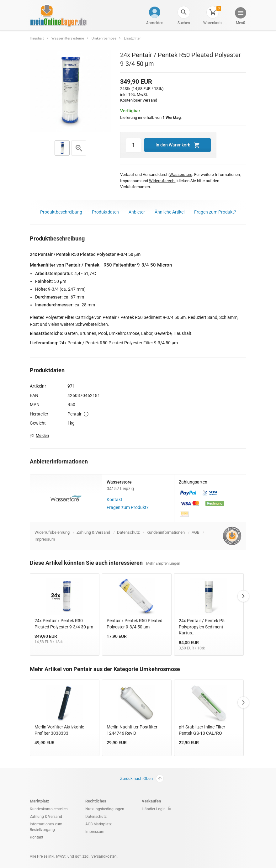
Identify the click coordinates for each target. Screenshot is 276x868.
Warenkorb (212, 23)
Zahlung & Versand (93, 532)
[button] (184, 12)
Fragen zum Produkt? (215, 212)
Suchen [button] (184, 23)
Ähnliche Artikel (170, 212)
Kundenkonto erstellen (49, 809)
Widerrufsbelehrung (52, 532)
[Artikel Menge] (133, 145)
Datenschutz (128, 532)
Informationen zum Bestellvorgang (46, 827)
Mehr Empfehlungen (163, 564)
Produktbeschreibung (61, 212)
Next (243, 596)
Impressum (45, 539)
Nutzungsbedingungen (105, 809)
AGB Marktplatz (98, 824)
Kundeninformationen (166, 532)
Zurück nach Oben (142, 778)
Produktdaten (105, 212)
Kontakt (114, 500)
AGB (196, 532)
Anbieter (137, 212)
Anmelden (155, 23)
